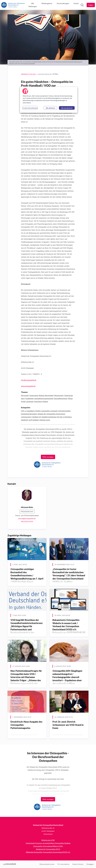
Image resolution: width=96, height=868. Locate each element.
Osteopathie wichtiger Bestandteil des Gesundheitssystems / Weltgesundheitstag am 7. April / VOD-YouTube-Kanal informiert (27, 577)
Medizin (38, 411)
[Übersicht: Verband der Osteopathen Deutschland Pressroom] (14, 5)
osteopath (54, 411)
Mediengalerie (47, 3)
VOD (23, 411)
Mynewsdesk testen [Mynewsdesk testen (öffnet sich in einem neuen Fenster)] (47, 864)
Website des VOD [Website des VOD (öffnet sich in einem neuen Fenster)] (48, 840)
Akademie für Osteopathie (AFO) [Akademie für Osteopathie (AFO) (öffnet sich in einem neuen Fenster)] (48, 849)
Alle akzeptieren (67, 108)
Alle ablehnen (50, 108)
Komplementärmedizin (29, 414)
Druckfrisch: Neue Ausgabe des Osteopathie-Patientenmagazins (26, 725)
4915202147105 (27, 522)
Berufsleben (49, 395)
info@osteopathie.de (29, 380)
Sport (23, 398)
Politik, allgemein (27, 401)
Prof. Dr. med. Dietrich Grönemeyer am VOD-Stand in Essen (68, 725)
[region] (49, 100)
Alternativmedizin (64, 411)
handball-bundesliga (49, 417)
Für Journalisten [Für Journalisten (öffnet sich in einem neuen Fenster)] (63, 864)
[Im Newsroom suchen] (82, 5)
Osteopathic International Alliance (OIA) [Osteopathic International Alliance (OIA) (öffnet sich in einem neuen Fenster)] (48, 846)
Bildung (42, 395)
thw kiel (60, 417)
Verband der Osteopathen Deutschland (51, 414)
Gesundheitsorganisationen (44, 398)
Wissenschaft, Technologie (63, 395)
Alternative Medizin (41, 401)
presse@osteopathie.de (27, 519)
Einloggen (90, 864)
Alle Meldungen (33, 5)
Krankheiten (30, 398)
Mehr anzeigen (48, 457)
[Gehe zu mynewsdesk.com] (10, 864)
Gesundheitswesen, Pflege (63, 398)
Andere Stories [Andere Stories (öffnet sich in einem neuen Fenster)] (78, 864)
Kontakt (77, 3)
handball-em (37, 417)
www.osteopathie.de (28, 386)
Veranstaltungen (63, 3)
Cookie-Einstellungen (30, 108)
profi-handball (34, 420)
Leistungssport (26, 417)
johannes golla (45, 420)
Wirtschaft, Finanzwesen (30, 395)
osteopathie (45, 411)
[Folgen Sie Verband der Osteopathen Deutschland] (91, 5)
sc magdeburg (30, 411)
